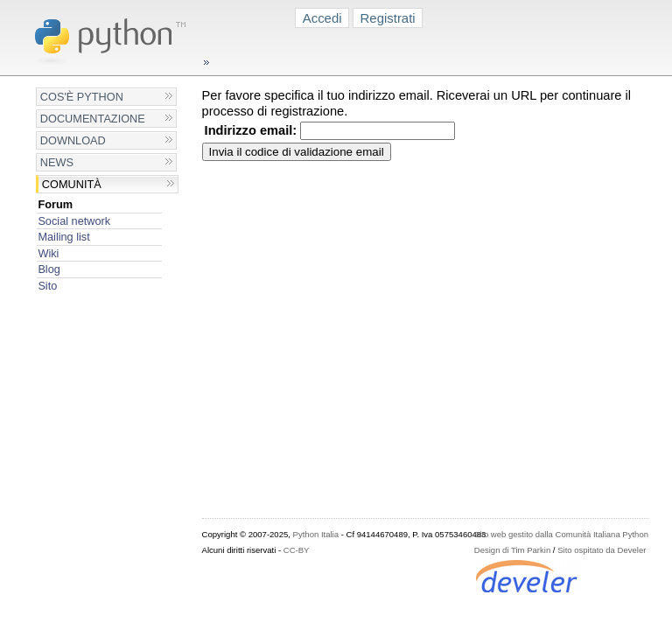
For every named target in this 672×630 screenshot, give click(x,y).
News (57, 162)
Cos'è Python (82, 97)
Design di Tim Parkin (512, 550)
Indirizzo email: (251, 130)
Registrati (388, 18)
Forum (55, 204)
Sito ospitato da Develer (602, 550)
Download (73, 140)
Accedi (322, 18)
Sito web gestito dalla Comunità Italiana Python (561, 534)
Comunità (72, 184)
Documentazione (93, 119)
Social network (74, 221)
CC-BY (297, 550)
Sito (47, 286)
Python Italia (316, 534)
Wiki (48, 253)
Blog (49, 269)
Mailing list (63, 237)
